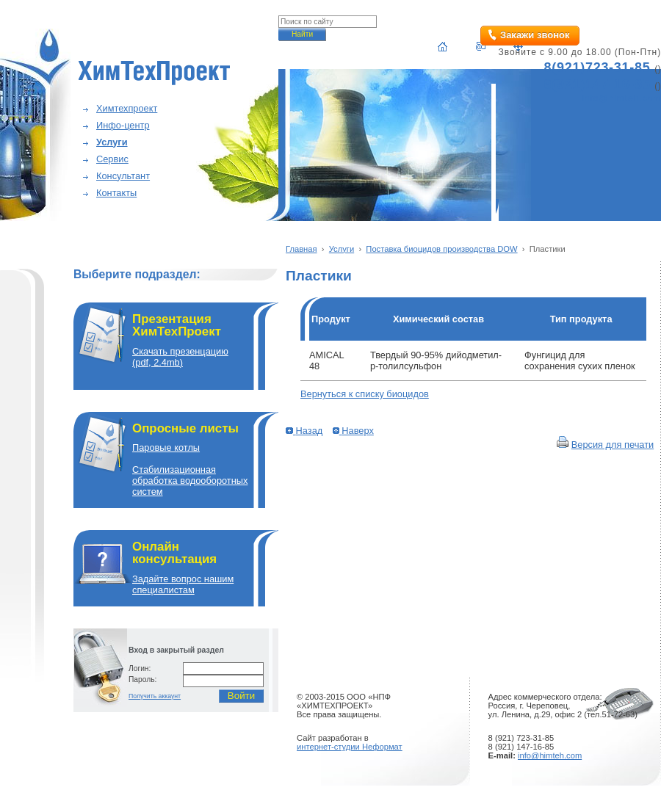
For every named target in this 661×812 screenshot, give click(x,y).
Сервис (112, 159)
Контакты (116, 193)
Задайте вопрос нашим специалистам (183, 584)
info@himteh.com (550, 755)
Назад (304, 431)
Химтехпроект (127, 108)
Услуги (112, 142)
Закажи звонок (535, 35)
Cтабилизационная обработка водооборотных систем (190, 481)
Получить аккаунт (155, 696)
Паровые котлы (166, 447)
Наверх (353, 431)
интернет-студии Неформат (350, 747)
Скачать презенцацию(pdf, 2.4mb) (180, 357)
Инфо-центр (123, 125)
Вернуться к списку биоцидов (365, 394)
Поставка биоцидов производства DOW (441, 249)
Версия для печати (613, 445)
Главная (301, 249)
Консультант (123, 176)
